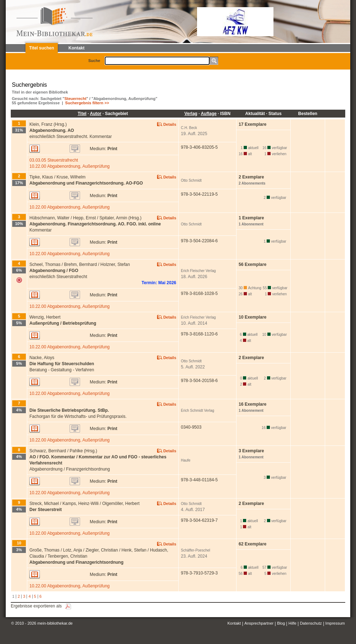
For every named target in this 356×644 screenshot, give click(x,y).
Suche (94, 61)
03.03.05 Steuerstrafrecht (54, 160)
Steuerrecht (75, 99)
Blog (281, 623)
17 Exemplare (252, 124)
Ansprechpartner (259, 623)
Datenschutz (311, 623)
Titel (82, 114)
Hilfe (292, 623)
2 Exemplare (251, 358)
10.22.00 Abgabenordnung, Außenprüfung (70, 166)
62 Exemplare (252, 544)
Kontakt (234, 623)
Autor (95, 114)
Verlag (191, 114)
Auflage (209, 114)
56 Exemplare (252, 264)
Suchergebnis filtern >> (87, 103)
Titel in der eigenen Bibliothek (40, 92)
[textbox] (157, 61)
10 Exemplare (252, 317)
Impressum (335, 623)
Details (170, 124)
